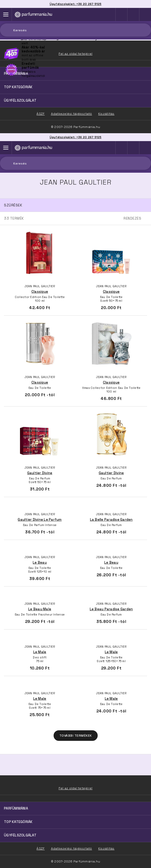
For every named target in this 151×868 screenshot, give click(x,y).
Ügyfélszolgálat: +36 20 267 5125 (76, 137)
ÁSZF (41, 849)
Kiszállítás (106, 849)
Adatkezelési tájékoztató (72, 849)
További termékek (76, 736)
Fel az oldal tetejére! (76, 788)
